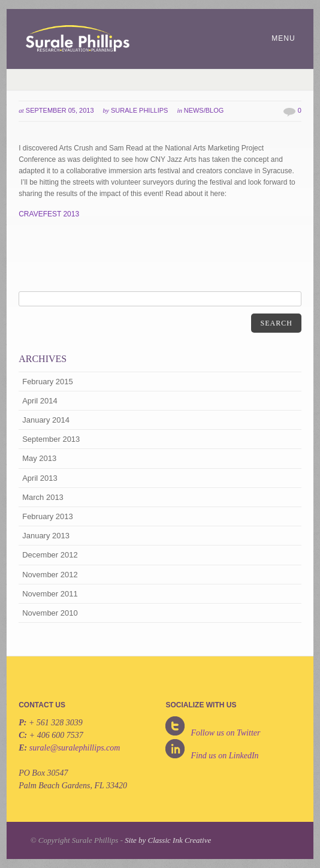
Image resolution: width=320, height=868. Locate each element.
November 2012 (50, 575)
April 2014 (40, 401)
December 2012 (50, 555)
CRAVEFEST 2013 (49, 214)
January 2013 (46, 536)
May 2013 (39, 458)
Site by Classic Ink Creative (168, 840)
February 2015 (48, 382)
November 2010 (50, 613)
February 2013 (48, 516)
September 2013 (51, 439)
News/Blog (204, 110)
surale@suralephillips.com (75, 748)
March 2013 (43, 497)
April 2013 (40, 478)
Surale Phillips (139, 110)
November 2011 (50, 594)
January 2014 (46, 420)
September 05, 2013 (60, 110)
